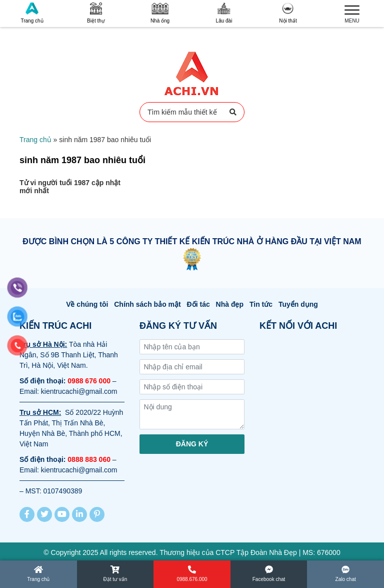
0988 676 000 (89, 381)
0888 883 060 (89, 459)
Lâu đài (224, 13)
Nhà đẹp (230, 304)
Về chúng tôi (87, 304)
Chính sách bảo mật (147, 304)
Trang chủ (32, 13)
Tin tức (261, 304)
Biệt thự (96, 13)
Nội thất (288, 13)
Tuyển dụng (298, 304)
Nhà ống (160, 13)
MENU (352, 13)
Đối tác (198, 304)
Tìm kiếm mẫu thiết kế (192, 112)
